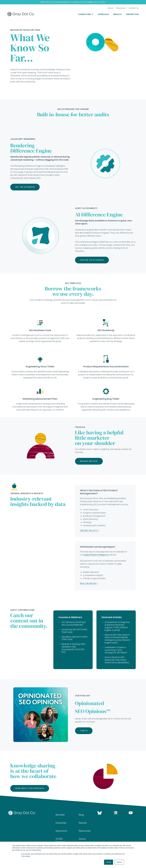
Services (60, 815)
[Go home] (28, 813)
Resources (121, 8)
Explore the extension (92, 260)
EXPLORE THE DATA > (89, 531)
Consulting (84, 14)
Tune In (84, 731)
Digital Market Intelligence (96, 555)
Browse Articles (89, 461)
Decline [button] (119, 862)
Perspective (133, 14)
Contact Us (134, 8)
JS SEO (102, 2)
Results (118, 14)
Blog (81, 815)
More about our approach (30, 788)
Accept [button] (109, 862)
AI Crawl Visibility (86, 2)
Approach (103, 14)
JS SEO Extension (61, 840)
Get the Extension (25, 187)
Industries (61, 823)
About (110, 8)
